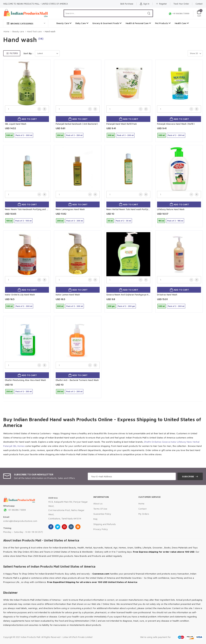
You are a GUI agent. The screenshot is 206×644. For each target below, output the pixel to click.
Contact (199, 4)
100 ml (9, 221)
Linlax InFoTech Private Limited (77, 637)
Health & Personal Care (138, 23)
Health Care (182, 23)
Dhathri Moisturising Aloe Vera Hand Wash (25, 380)
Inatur (174, 442)
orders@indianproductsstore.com (20, 521)
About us (98, 503)
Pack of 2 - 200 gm (126, 306)
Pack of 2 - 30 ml (123, 221)
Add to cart (29, 119)
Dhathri (148, 442)
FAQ (95, 519)
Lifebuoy (182, 442)
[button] (26, 23)
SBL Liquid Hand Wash (16, 124)
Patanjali (8, 446)
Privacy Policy (101, 529)
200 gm (111, 306)
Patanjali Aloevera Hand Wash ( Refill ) (176, 124)
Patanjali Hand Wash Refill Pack (122, 124)
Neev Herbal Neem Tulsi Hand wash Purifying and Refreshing (136, 209)
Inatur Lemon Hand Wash (68, 295)
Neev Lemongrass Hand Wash (70, 209)
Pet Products (163, 23)
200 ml (111, 135)
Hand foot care (34, 31)
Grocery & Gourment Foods (107, 23)
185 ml (161, 221)
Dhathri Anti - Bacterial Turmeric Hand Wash (77, 380)
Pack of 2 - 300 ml (24, 135)
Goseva (166, 442)
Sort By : (28, 53)
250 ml (60, 135)
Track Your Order (181, 4)
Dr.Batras (157, 442)
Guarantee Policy (102, 514)
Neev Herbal (193, 442)
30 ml (110, 221)
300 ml (9, 135)
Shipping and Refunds (105, 524)
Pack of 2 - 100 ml (23, 221)
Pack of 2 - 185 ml (175, 221)
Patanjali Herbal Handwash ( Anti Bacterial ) (77, 124)
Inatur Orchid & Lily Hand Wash (20, 295)
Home (6, 31)
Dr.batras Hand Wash (167, 295)
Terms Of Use (100, 509)
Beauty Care (64, 23)
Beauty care (18, 31)
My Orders (144, 514)
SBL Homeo (19, 446)
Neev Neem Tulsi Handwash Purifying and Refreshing (31, 209)
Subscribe (188, 476)
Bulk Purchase (127, 4)
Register (161, 4)
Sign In (145, 4)
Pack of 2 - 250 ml (74, 135)
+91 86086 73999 (179, 13)
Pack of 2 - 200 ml (125, 135)
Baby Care (82, 23)
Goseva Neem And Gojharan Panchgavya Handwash (132, 295)
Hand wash (50, 31)
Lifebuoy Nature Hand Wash (171, 209)
